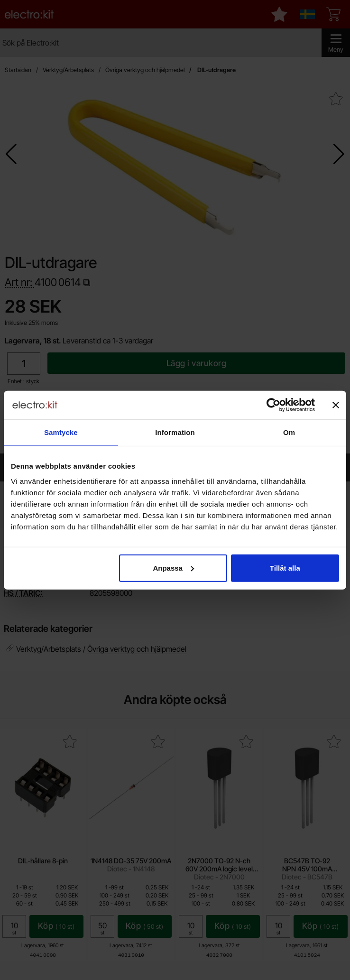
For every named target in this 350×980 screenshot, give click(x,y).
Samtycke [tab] (61, 432)
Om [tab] (289, 432)
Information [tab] (175, 432)
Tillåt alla (285, 568)
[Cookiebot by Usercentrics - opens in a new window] (273, 405)
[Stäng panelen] (336, 405)
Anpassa (173, 568)
